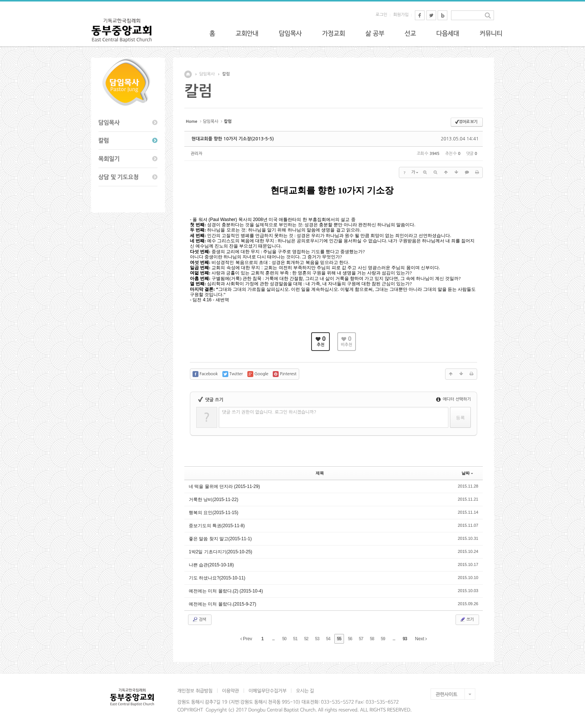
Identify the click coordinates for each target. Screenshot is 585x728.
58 (372, 639)
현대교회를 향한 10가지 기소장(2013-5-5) (233, 139)
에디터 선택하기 (453, 399)
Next (421, 639)
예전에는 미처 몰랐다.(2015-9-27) (223, 604)
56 (350, 639)
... (273, 639)
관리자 (196, 154)
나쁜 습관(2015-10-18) (211, 565)
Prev (246, 639)
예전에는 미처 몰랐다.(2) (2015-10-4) (226, 591)
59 (383, 639)
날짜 (467, 473)
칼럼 (226, 74)
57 (361, 639)
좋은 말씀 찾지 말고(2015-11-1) (220, 539)
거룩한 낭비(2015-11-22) (214, 500)
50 (284, 639)
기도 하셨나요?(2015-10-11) (217, 578)
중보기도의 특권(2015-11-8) (217, 526)
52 (306, 639)
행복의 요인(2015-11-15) (214, 513)
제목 (320, 473)
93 (405, 639)
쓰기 (467, 619)
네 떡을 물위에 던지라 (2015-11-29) (224, 486)
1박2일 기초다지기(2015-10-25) (220, 552)
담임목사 (207, 74)
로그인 (381, 15)
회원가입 (401, 15)
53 (317, 639)
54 (328, 639)
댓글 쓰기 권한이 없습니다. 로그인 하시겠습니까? (269, 412)
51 (295, 639)
